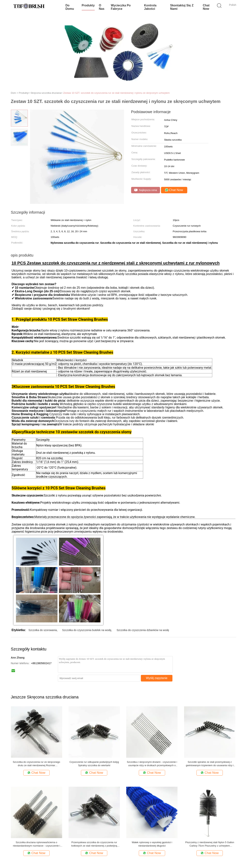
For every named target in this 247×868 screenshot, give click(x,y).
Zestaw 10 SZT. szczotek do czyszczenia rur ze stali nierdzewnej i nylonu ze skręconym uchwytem (116, 93)
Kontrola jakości (150, 7)
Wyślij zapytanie (157, 678)
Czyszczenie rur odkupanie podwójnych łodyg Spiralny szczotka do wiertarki (94, 764)
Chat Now (206, 7)
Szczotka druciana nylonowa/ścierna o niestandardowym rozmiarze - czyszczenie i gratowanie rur (37, 844)
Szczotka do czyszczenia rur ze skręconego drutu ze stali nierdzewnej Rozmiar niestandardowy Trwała (36, 764)
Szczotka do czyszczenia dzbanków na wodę (143, 630)
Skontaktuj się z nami (182, 7)
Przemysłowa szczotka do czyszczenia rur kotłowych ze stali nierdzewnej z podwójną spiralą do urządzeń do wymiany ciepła (94, 844)
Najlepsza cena (146, 190)
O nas (102, 7)
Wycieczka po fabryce (121, 7)
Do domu (70, 7)
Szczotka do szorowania (43, 630)
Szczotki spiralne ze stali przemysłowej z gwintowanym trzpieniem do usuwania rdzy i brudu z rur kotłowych (210, 764)
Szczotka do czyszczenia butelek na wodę (87, 630)
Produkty (88, 5)
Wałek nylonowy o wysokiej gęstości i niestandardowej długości (152, 844)
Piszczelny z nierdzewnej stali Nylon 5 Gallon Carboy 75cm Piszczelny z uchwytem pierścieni (210, 844)
